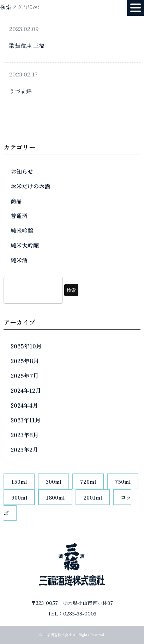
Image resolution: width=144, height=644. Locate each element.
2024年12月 (26, 390)
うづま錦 (20, 91)
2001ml (93, 497)
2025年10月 (26, 346)
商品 (16, 201)
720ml (88, 481)
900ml (19, 497)
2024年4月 (24, 405)
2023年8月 (25, 435)
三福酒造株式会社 (58, 635)
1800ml (55, 497)
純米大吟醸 (25, 245)
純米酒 (19, 260)
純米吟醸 (22, 230)
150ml (19, 481)
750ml (123, 481)
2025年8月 (25, 361)
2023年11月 (26, 420)
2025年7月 (25, 376)
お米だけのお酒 (30, 186)
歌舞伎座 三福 (27, 45)
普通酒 (19, 216)
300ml (53, 481)
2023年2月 (24, 450)
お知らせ (22, 171)
